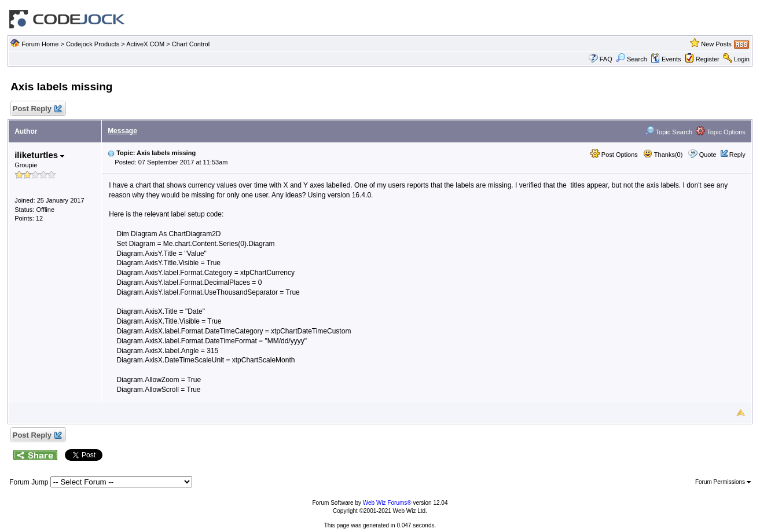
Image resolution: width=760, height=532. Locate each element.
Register (708, 59)
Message (122, 131)
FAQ (606, 59)
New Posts (716, 44)
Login (742, 59)
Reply (737, 155)
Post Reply (36, 109)
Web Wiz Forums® (387, 503)
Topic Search (669, 132)
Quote (708, 155)
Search (632, 59)
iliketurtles (39, 155)
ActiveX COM (145, 44)
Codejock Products (93, 44)
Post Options (614, 155)
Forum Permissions (723, 482)
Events (666, 59)
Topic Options (721, 132)
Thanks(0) (663, 155)
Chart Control (191, 44)
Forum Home (40, 44)
